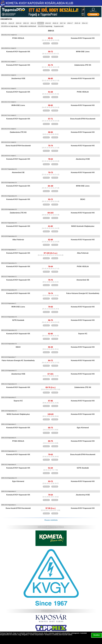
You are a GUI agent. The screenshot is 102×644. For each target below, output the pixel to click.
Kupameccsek (59, 26)
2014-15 (85, 23)
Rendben (97, 635)
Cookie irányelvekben (37, 635)
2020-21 (41, 23)
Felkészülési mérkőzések (28, 26)
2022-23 (26, 23)
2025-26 (4, 23)
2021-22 (33, 23)
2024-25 (11, 23)
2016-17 (70, 23)
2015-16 (77, 23)
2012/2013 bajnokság (45, 26)
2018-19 (55, 23)
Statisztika (55, 43)
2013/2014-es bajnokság (9, 26)
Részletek (46, 43)
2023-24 (19, 23)
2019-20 (48, 23)
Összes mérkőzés (51, 520)
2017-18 (63, 23)
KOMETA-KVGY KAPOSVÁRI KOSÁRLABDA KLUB (39, 3)
